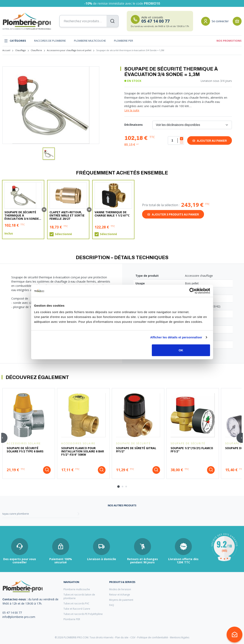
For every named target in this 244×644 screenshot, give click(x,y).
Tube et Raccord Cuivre (77, 609)
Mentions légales (180, 637)
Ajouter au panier (210, 141)
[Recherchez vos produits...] (89, 21)
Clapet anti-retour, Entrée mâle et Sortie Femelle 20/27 (67, 215)
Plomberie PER (124, 41)
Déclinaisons (134, 125)
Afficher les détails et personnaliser (176, 337)
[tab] (118, 487)
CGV (133, 637)
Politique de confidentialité (153, 637)
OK (181, 350)
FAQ (112, 605)
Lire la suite (132, 110)
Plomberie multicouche (90, 41)
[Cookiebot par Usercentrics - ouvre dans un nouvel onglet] (192, 291)
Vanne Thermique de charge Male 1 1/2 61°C (112, 214)
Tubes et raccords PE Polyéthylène (83, 614)
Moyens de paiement (121, 600)
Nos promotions (229, 41)
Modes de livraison (120, 589)
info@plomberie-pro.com (19, 617)
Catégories (15, 41)
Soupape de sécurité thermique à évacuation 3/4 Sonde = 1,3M (23, 215)
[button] (49, 154)
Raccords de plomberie (50, 41)
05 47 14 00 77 (12, 613)
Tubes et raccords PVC (76, 603)
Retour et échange (120, 595)
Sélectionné (63, 234)
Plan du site (122, 637)
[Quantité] (176, 140)
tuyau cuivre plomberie (16, 514)
